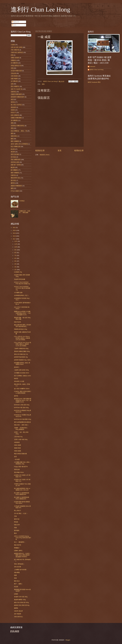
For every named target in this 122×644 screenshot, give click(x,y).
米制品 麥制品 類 (16, 66)
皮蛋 (15, 457)
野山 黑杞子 (18, 511)
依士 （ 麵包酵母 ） (20, 542)
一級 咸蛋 (17, 459)
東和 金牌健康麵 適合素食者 (22, 422)
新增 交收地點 (15, 154)
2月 (16, 270)
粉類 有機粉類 (15, 115)
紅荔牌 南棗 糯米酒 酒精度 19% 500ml (22, 502)
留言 (14, 25)
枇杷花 (16, 378)
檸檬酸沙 (17, 548)
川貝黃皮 (22, 201)
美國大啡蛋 (17, 448)
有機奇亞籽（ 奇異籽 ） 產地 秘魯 (25, 212)
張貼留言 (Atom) (45, 155)
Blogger (68, 640)
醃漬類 (13, 167)
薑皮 (15, 533)
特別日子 (13, 113)
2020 (14, 230)
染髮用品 (13, 92)
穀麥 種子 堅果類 (16, 165)
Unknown (93, 66)
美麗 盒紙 (17, 469)
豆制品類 (13, 73)
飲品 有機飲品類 (16, 146)
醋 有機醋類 (14, 170)
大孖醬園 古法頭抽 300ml (22, 373)
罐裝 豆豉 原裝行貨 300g (21, 602)
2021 (14, 228)
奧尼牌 (13, 152)
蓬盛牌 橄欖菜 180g (20, 600)
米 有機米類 (14, 63)
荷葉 (15, 578)
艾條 (15, 516)
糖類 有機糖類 (15, 173)
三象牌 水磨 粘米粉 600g (21, 370)
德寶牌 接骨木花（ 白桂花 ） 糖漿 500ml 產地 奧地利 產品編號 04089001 (23, 555)
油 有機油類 (14, 81)
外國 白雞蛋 (18, 451)
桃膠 (15, 575)
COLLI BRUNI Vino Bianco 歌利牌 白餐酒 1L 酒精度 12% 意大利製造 (22, 338)
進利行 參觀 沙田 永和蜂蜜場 (19, 144)
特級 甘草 (17, 525)
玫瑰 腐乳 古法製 (19, 381)
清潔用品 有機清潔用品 (18, 126)
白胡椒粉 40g (18, 272)
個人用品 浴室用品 (16, 105)
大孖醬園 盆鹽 (18, 293)
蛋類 (43, 84)
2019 (14, 233)
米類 (12, 68)
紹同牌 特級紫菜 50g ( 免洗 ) (23, 360)
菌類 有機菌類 (15, 141)
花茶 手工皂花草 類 (16, 89)
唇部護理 (13, 107)
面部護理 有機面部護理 (18, 97)
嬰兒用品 (13, 180)
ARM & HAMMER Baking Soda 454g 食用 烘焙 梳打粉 (23, 538)
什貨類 (13, 45)
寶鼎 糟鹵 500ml (19, 472)
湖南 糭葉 (17, 572)
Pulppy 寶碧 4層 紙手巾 (21, 467)
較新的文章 (40, 151)
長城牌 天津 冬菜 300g (21, 597)
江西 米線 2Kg (18, 437)
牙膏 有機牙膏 (15, 50)
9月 (16, 250)
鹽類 (12, 188)
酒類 (12, 123)
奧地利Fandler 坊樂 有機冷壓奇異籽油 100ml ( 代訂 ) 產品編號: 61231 (23, 400)
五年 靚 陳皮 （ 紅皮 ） (21, 513)
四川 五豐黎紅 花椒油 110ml (22, 376)
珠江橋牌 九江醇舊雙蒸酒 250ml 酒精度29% (22, 498)
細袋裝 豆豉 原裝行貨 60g (22, 605)
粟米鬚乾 (17, 530)
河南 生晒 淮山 (18, 617)
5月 (16, 261)
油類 (12, 84)
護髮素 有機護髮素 (16, 186)
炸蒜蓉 (16, 587)
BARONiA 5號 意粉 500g (21, 408)
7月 (16, 255)
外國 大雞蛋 (18, 445)
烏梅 (15, 528)
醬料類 (13, 183)
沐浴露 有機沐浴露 (16, 71)
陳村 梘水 (17, 581)
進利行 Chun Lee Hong (40, 9)
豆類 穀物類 (14, 76)
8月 (16, 253)
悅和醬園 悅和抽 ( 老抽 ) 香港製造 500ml (22, 364)
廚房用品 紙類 (15, 162)
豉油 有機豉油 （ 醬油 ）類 (19, 131)
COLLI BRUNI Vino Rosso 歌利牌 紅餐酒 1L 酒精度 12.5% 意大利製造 (23, 344)
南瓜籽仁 (17, 367)
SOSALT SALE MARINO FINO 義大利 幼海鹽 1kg (22, 283)
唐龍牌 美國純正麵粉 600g (22, 351)
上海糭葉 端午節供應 (20, 570)
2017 (14, 239)
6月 (16, 258)
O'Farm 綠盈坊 (15, 191)
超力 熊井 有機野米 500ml (22, 389)
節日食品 (13, 157)
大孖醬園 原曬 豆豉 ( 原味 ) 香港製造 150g (22, 463)
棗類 (12, 133)
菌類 (12, 139)
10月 (16, 247)
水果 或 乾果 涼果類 (17, 47)
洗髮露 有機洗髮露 (16, 94)
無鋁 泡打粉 (18, 545)
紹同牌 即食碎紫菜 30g (21, 357)
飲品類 (13, 149)
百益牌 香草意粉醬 (20, 279)
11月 (16, 244)
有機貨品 (13, 60)
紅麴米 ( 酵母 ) (18, 551)
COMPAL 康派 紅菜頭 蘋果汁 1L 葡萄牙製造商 (23, 392)
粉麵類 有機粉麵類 (16, 118)
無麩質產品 (14, 136)
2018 (14, 236)
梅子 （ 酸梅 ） (19, 584)
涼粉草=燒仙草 (18, 611)
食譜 (12, 99)
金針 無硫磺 (18, 614)
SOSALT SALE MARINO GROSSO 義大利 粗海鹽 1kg (22, 288)
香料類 (13, 102)
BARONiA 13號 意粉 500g (22, 405)
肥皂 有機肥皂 (15, 86)
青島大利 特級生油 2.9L (21, 354)
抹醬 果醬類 (14, 79)
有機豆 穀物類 (15, 58)
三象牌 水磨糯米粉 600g (21, 348)
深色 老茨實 (18, 567)
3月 (16, 267)
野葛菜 (16, 522)
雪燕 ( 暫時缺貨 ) (19, 564)
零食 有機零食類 (16, 160)
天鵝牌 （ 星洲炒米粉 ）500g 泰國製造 (21, 429)
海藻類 (13, 110)
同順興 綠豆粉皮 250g (21, 329)
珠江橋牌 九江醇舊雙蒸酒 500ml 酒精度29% (22, 494)
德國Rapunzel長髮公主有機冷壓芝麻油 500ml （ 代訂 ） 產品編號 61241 (23, 313)
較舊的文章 (79, 151)
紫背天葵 (17, 519)
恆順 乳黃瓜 (18, 322)
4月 (16, 264)
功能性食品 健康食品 (17, 52)
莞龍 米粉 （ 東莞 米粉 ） (22, 425)
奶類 (12, 55)
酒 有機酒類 (14, 120)
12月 (16, 241)
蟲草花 (16, 396)
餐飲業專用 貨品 (16, 178)
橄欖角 (16, 608)
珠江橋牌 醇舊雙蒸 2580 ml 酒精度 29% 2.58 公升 (22, 489)
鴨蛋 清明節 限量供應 (20, 454)
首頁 (60, 151)
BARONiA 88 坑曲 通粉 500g (23, 419)
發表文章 (15, 22)
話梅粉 (16, 594)
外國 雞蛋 (17, 442)
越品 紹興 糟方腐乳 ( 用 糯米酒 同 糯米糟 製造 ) (23, 326)
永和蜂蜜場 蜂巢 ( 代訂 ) (21, 295)
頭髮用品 (13, 175)
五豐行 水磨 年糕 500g (21, 439)
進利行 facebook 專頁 (94, 82)
